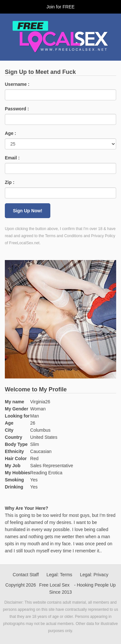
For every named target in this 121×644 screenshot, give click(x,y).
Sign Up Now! (28, 211)
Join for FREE (60, 7)
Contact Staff (26, 575)
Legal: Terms (59, 575)
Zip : (10, 182)
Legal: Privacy (94, 575)
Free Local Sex (54, 585)
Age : (10, 133)
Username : (17, 84)
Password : (17, 109)
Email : (12, 158)
